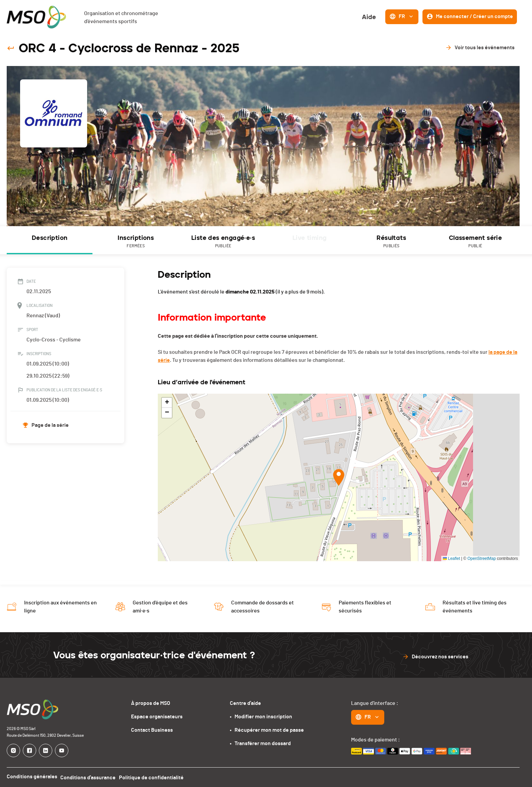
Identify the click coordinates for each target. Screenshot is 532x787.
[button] (339, 477)
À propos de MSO (151, 703)
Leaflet (451, 559)
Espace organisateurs (157, 717)
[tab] (50, 240)
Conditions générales (32, 777)
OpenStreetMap (482, 559)
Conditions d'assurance (90, 777)
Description (50, 238)
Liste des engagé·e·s (223, 242)
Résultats (391, 242)
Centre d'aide (245, 703)
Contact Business (152, 730)
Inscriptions (136, 242)
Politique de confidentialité (156, 777)
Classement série (475, 242)
